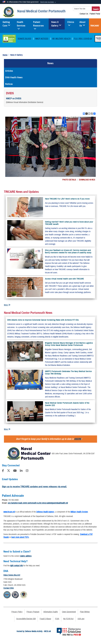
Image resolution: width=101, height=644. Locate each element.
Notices (9, 84)
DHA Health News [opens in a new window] (14, 77)
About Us (82, 24)
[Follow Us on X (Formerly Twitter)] (9, 471)
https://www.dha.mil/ (12, 575)
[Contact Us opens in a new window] (84, 14)
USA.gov (81, 619)
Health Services (21, 25)
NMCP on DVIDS (14, 99)
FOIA (57, 619)
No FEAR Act (68, 619)
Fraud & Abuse (45, 619)
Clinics (71, 23)
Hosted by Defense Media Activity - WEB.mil (34, 631)
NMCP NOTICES (42, 39)
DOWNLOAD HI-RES (87, 180)
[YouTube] (15, 471)
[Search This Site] (82, 9)
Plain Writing (85, 612)
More (7, 305)
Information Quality (51, 612)
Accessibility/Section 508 (26, 619)
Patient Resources (38, 25)
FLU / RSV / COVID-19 (83, 39)
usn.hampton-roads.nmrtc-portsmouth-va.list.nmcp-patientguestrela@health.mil (38, 503)
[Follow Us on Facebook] (3, 471)
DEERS (78, 439)
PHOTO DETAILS (69, 180)
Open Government (69, 612)
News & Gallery (56, 24)
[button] (48, 2)
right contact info (17, 566)
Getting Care (7, 24)
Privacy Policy (17, 612)
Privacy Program (33, 612)
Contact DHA (9, 588)
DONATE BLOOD (24, 39)
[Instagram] (27, 471)
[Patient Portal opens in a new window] (95, 14)
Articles (9, 71)
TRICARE (95, 26)
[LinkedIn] (21, 471)
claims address (26, 556)
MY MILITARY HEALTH (61, 39)
